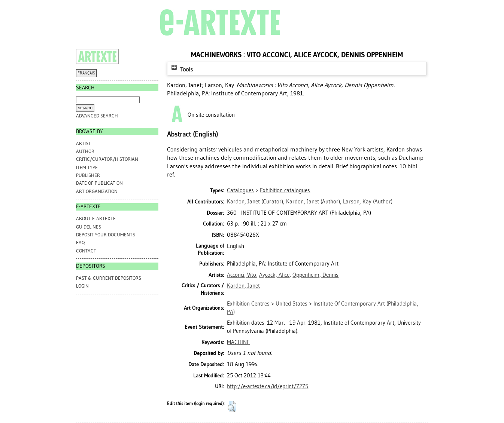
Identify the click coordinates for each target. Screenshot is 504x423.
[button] (232, 407)
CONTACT (86, 251)
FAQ (80, 243)
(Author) (313, 202)
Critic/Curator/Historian (107, 159)
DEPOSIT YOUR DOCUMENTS (106, 235)
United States (292, 304)
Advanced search (97, 116)
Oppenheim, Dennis (315, 275)
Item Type (87, 167)
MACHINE (238, 342)
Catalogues (240, 190)
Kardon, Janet (243, 286)
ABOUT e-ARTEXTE (96, 219)
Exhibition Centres (248, 304)
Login (82, 286)
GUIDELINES (89, 227)
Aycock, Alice (274, 275)
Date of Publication (99, 183)
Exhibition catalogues (285, 190)
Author (85, 151)
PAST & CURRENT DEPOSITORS (109, 278)
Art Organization (97, 191)
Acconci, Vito (242, 275)
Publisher (88, 175)
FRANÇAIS (86, 73)
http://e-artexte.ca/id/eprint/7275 (268, 386)
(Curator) (255, 202)
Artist (84, 143)
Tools (181, 69)
